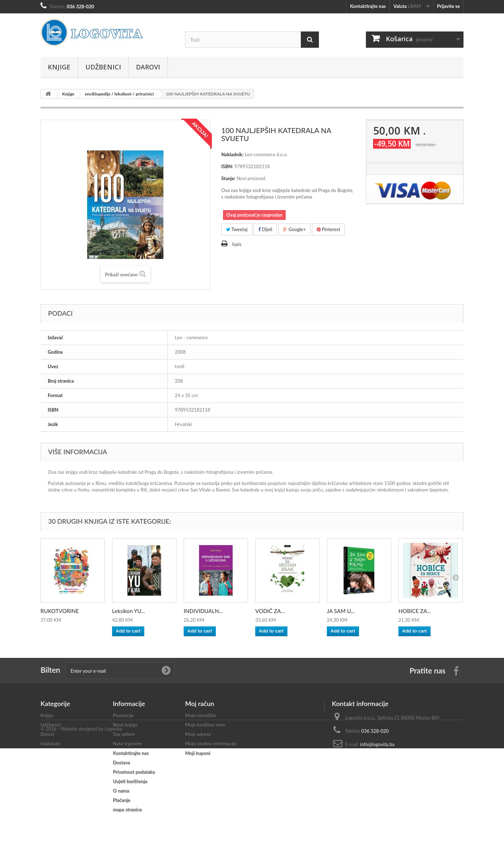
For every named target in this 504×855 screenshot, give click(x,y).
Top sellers (124, 734)
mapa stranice (127, 809)
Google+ (295, 229)
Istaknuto (50, 744)
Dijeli (265, 229)
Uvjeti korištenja (130, 781)
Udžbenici (103, 67)
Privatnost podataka (134, 772)
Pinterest (329, 229)
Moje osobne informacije (211, 744)
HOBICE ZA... (415, 611)
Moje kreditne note (205, 725)
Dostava (121, 762)
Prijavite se (448, 6)
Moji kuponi (198, 753)
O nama (121, 791)
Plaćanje (121, 800)
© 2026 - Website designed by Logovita (81, 835)
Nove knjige (125, 725)
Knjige (59, 67)
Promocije (123, 715)
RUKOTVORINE (60, 611)
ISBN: (227, 166)
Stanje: (228, 178)
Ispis (237, 244)
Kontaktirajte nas (368, 6)
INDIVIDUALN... (203, 611)
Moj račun (200, 703)
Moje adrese (198, 734)
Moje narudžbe (201, 715)
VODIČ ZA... (270, 611)
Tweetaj (237, 229)
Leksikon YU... (129, 611)
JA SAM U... (341, 611)
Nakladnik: (232, 154)
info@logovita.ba (377, 744)
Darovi (148, 67)
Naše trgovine (127, 744)
